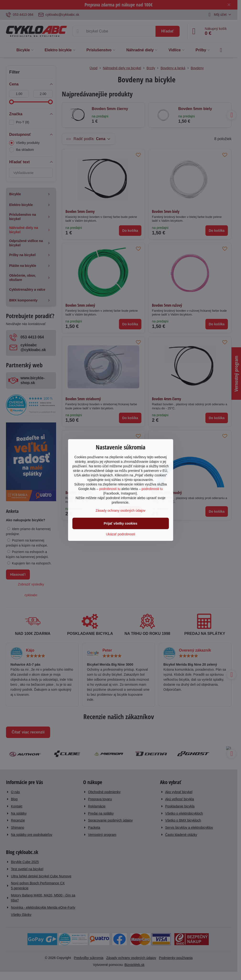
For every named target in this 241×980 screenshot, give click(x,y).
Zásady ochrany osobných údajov (120, 511)
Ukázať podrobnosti (121, 534)
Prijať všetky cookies (120, 523)
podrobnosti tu (110, 489)
